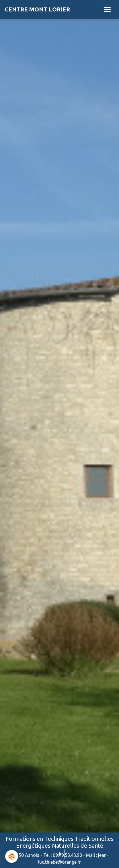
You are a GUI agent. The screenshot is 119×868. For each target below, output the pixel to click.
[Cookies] (12, 856)
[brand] (37, 9)
